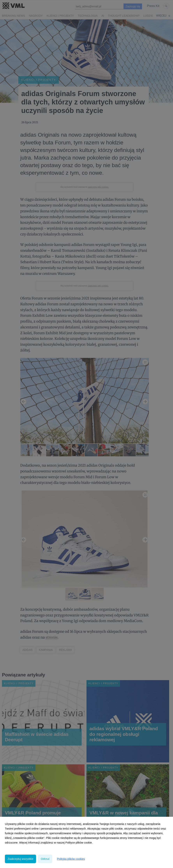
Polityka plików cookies (71, 859)
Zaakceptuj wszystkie (20, 859)
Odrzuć (45, 859)
